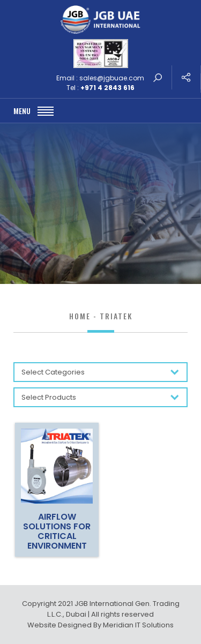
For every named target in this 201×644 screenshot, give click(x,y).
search (158, 77)
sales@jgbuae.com (112, 78)
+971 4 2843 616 (107, 88)
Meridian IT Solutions (138, 625)
